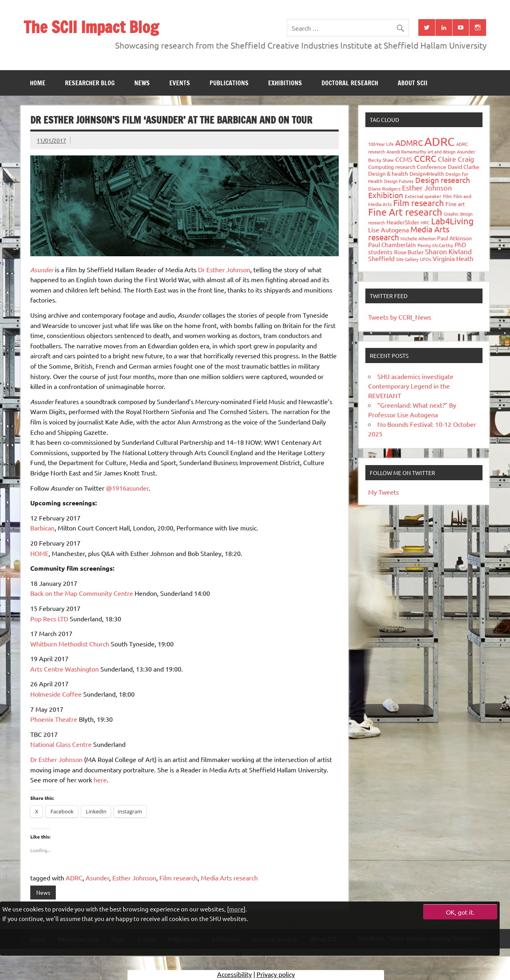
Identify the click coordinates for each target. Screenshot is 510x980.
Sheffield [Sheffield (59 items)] (381, 258)
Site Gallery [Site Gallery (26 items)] (407, 259)
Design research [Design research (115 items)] (443, 180)
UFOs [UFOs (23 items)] (426, 259)
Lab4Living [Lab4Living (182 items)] (452, 221)
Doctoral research (350, 83)
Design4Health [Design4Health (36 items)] (427, 174)
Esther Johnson (134, 878)
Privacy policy (276, 974)
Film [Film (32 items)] (447, 196)
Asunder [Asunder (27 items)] (466, 151)
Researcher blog (90, 83)
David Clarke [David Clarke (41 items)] (464, 167)
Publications (229, 83)
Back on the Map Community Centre (82, 593)
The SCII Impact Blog (91, 27)
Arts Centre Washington (65, 669)
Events (180, 83)
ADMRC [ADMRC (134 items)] (409, 142)
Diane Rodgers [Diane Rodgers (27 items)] (384, 189)
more (236, 909)
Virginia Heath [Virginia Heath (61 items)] (453, 258)
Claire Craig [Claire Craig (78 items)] (456, 159)
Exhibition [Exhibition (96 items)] (386, 195)
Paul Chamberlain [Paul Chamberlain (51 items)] (392, 245)
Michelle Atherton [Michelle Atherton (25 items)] (418, 238)
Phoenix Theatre (54, 719)
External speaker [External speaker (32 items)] (423, 196)
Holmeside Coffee (56, 694)
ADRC (74, 878)
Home (38, 83)
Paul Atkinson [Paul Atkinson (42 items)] (454, 238)
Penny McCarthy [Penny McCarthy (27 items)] (435, 245)
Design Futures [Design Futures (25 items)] (399, 181)
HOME (39, 553)
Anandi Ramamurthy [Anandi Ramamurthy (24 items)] (406, 151)
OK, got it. (460, 912)
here (100, 780)
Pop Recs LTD (49, 619)
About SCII (413, 83)
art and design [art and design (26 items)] (441, 151)
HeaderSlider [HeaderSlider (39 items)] (403, 222)
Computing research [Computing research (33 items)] (392, 167)
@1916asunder (127, 488)
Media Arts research (229, 878)
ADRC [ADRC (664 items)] (439, 141)
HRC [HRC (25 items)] (425, 222)
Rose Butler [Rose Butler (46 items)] (409, 252)
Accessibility (234, 974)
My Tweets (383, 492)
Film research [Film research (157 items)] (419, 202)
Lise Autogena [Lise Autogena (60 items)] (388, 230)
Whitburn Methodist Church (70, 644)
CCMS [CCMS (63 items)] (404, 159)
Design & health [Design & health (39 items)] (388, 173)
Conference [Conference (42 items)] (432, 167)
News (142, 83)
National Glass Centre (61, 744)
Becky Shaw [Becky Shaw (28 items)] (381, 160)
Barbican (42, 528)
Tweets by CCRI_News (400, 317)
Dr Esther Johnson (224, 269)
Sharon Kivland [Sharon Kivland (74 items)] (448, 251)
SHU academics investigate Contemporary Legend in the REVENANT (411, 386)
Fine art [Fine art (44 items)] (455, 204)
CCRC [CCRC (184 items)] (425, 158)
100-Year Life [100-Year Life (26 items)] (381, 144)
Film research (178, 878)
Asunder (97, 878)
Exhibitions (285, 83)
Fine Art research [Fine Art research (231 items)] (405, 212)
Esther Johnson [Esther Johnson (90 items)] (427, 188)
